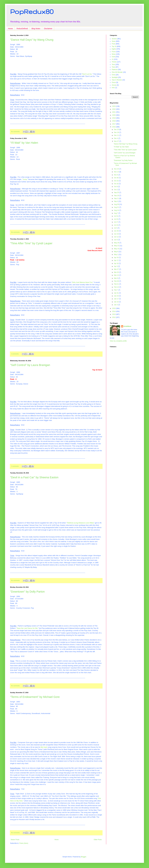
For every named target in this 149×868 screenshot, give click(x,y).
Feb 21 (117, 284)
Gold (113, 57)
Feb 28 (117, 281)
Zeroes (114, 85)
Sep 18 (117, 196)
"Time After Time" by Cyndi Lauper (31, 243)
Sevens (114, 39)
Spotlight (115, 77)
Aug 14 (117, 210)
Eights (114, 49)
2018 (114, 121)
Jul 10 (116, 225)
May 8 (116, 252)
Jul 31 (116, 216)
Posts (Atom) (24, 843)
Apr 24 (116, 258)
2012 (114, 317)
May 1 (116, 254)
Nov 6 (116, 175)
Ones (114, 75)
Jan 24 (116, 296)
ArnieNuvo (127, 326)
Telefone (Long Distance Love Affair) (80, 523)
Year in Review (117, 80)
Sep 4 (116, 201)
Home (10, 29)
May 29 (117, 243)
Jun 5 (116, 240)
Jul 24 (116, 219)
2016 (114, 127)
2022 (114, 109)
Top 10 (114, 46)
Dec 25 (117, 130)
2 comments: (15, 354)
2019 (114, 118)
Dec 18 (117, 132)
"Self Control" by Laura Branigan (30, 365)
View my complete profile (118, 341)
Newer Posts (15, 840)
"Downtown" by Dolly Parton (27, 592)
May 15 (117, 249)
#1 (113, 59)
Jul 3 (116, 228)
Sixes (114, 41)
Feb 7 (116, 290)
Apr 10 (116, 263)
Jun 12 (116, 237)
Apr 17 (116, 260)
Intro (113, 88)
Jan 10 (116, 302)
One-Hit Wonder (117, 72)
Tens (113, 65)
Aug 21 (117, 207)
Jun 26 (116, 231)
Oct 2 (116, 190)
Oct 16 (116, 184)
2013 (114, 314)
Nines (114, 54)
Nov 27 (117, 141)
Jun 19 (116, 234)
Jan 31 (116, 293)
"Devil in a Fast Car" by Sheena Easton (34, 477)
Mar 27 (117, 269)
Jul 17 (116, 222)
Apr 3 (116, 266)
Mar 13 (117, 275)
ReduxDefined (22, 29)
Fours (114, 52)
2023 (114, 106)
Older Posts (98, 840)
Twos (114, 67)
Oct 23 (116, 181)
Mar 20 (117, 272)
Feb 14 (117, 287)
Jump (25, 179)
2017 (114, 124)
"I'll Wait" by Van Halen (24, 143)
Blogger (84, 857)
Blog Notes (36, 29)
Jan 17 (116, 299)
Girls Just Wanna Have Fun (82, 282)
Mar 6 (116, 278)
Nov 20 (117, 169)
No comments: (16, 132)
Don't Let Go (87, 74)
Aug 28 (117, 204)
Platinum (115, 70)
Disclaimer (48, 29)
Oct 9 (116, 187)
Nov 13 (117, 172)
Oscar (114, 82)
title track (44, 747)
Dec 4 (116, 138)
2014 (114, 311)
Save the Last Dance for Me (27, 628)
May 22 (117, 246)
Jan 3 (116, 305)
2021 (114, 112)
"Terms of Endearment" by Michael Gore (35, 697)
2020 (114, 115)
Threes (114, 62)
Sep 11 (117, 198)
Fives (114, 44)
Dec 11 (117, 135)
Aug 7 (116, 213)
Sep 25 (117, 193)
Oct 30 (116, 178)
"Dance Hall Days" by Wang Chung (32, 40)
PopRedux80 (32, 11)
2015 (114, 308)
